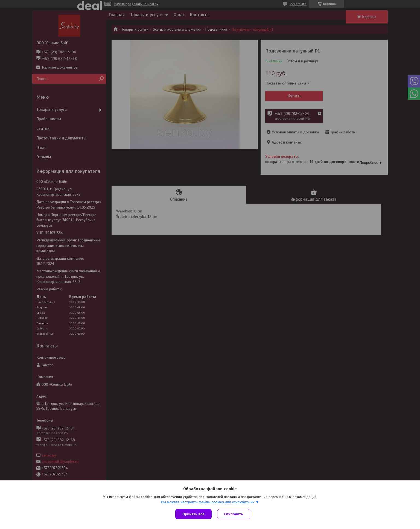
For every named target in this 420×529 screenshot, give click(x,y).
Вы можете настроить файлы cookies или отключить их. (208, 502)
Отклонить (234, 514)
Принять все (193, 514)
